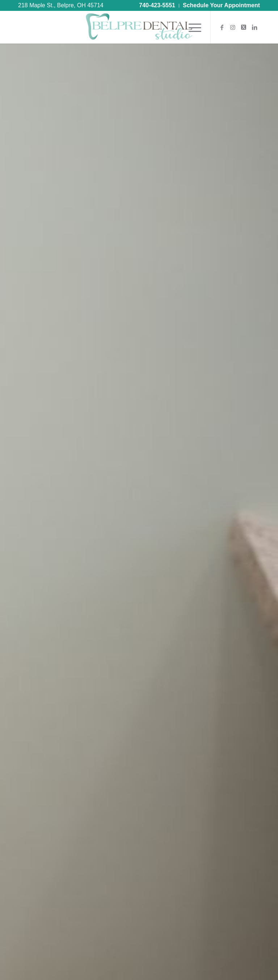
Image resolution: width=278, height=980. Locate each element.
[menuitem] (157, 6)
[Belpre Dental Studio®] (139, 27)
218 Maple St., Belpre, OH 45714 (61, 5)
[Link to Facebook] (222, 27)
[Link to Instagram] (233, 27)
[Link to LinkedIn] (254, 27)
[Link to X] (244, 27)
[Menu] (191, 27)
